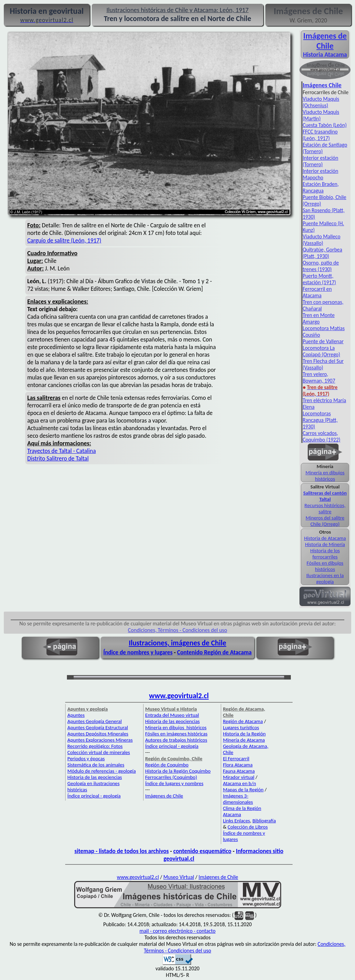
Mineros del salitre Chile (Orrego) (325, 521)
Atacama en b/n (239, 783)
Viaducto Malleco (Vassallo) (322, 240)
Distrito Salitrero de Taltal (58, 458)
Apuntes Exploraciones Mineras (100, 740)
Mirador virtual (239, 777)
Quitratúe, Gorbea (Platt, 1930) (322, 253)
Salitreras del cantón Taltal (325, 496)
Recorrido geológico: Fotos (95, 746)
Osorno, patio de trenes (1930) (321, 266)
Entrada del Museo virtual (172, 715)
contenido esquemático (202, 851)
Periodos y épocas (86, 759)
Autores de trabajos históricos (176, 740)
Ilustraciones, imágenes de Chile (177, 643)
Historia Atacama (325, 55)
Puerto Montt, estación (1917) (319, 279)
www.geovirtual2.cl (179, 696)
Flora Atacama (238, 765)
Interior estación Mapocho (320, 174)
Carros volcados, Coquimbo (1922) (321, 436)
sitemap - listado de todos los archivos (122, 851)
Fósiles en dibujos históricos (325, 566)
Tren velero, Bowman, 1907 (319, 377)
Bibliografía (264, 821)
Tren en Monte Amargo (319, 318)
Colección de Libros (248, 827)
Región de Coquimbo (167, 765)
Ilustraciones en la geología (325, 578)
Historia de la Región (244, 734)
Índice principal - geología (94, 796)
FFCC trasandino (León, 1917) (320, 135)
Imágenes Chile (322, 85)
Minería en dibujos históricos (325, 476)
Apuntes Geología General (95, 721)
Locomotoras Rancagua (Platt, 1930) (320, 420)
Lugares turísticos (241, 727)
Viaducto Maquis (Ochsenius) (321, 102)
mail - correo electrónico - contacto (177, 931)
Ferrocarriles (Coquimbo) (171, 777)
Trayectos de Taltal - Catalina (62, 451)
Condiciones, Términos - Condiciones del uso (178, 630)
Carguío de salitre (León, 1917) (64, 240)
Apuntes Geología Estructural (98, 727)
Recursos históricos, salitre (325, 508)
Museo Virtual (179, 877)
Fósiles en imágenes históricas (176, 734)
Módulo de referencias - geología (101, 771)
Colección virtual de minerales (98, 752)
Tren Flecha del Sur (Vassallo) (323, 364)
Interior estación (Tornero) (320, 161)
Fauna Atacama (239, 771)
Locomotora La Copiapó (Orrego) (321, 351)
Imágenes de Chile (325, 41)
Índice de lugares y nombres (174, 783)
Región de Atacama (243, 721)
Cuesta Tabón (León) (325, 125)
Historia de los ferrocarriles (325, 554)
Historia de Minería (325, 544)
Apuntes (76, 715)
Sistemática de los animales (96, 765)
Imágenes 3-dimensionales (238, 799)
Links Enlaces (236, 821)
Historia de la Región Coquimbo (178, 771)
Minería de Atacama (244, 740)
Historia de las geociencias (95, 777)
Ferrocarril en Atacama (317, 292)
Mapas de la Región (243, 790)
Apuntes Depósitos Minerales (98, 734)
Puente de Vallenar (323, 341)
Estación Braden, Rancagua (321, 187)
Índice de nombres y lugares (138, 652)
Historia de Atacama (325, 538)
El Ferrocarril (236, 759)
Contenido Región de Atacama (214, 652)
